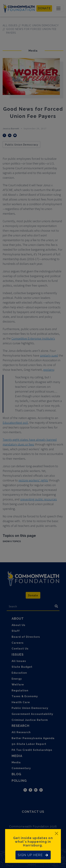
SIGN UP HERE (33, 855)
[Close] (56, 833)
